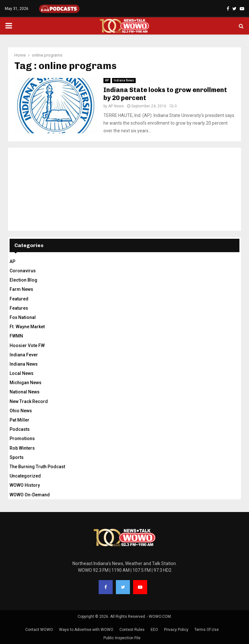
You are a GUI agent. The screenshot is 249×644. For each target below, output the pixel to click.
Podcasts (20, 429)
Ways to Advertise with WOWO (86, 630)
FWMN (16, 336)
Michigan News (26, 383)
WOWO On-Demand (30, 495)
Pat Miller (19, 420)
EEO (154, 630)
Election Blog (23, 280)
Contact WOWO (39, 630)
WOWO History (25, 485)
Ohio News (21, 411)
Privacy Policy (176, 630)
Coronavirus (23, 271)
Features (19, 308)
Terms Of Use (207, 630)
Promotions (22, 438)
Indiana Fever (24, 355)
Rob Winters (22, 448)
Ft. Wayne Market (27, 327)
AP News (116, 106)
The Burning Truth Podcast (37, 467)
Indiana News (124, 80)
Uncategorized (25, 476)
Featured (19, 299)
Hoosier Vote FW (27, 345)
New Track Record (29, 401)
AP (107, 80)
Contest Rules (132, 630)
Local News (22, 373)
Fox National (23, 317)
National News (25, 392)
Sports (17, 457)
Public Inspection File (122, 638)
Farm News (21, 289)
